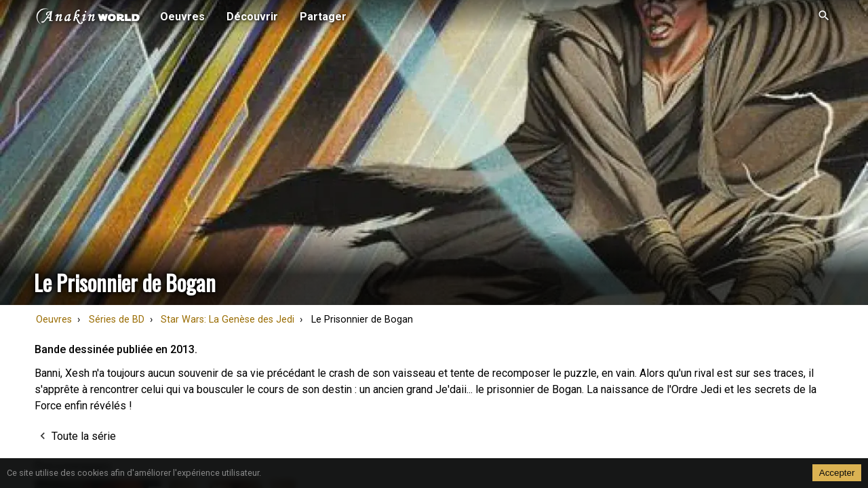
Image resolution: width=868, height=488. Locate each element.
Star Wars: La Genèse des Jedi (228, 320)
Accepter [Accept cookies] (837, 473)
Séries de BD (117, 320)
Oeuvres (54, 320)
